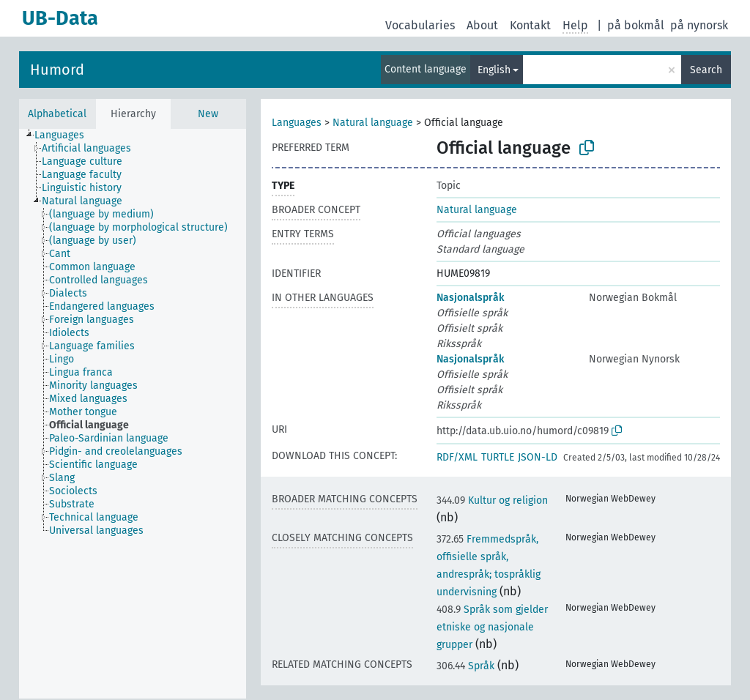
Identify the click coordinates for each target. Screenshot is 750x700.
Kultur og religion (492, 500)
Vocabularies (420, 25)
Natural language (373, 123)
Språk (465, 666)
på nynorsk (699, 25)
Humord (57, 70)
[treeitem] (66, 135)
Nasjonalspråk (470, 298)
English (494, 70)
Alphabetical (57, 114)
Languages (297, 123)
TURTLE (498, 457)
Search (706, 70)
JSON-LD (538, 457)
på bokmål (636, 25)
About (482, 25)
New (208, 114)
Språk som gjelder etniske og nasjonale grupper (492, 627)
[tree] (133, 414)
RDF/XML (457, 457)
